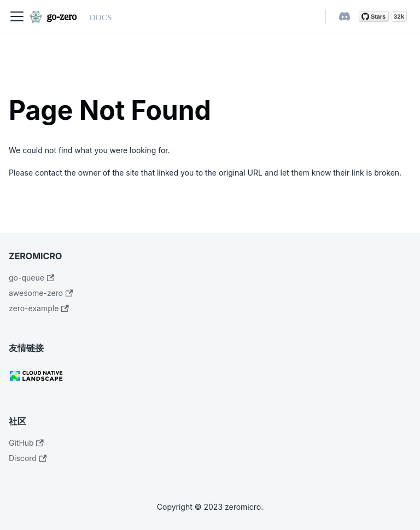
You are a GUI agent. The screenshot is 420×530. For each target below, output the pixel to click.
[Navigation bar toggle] (17, 16)
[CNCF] (210, 376)
